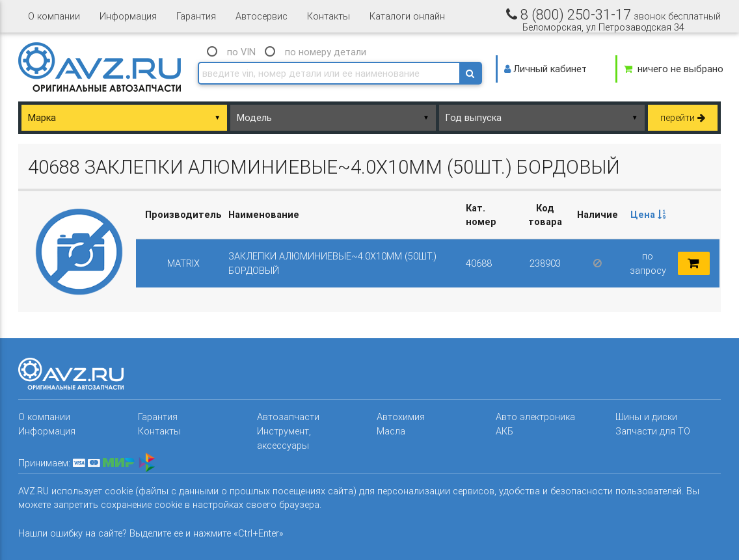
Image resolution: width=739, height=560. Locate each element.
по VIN (241, 52)
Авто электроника (535, 417)
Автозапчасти (288, 417)
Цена (648, 214)
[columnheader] (648, 215)
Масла (391, 431)
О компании (54, 16)
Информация (128, 16)
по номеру (326, 52)
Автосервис (262, 16)
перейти (683, 117)
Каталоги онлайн (407, 16)
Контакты (329, 16)
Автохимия (401, 417)
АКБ (504, 431)
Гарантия (196, 16)
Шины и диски (646, 417)
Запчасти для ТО (653, 431)
